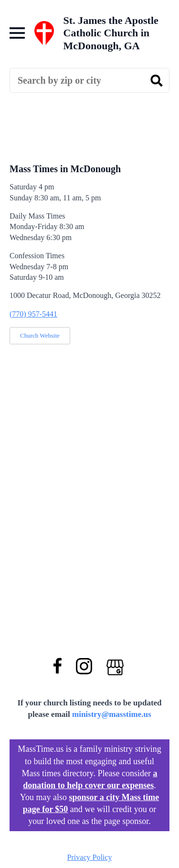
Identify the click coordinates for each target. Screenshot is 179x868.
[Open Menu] (17, 33)
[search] (157, 81)
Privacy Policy (90, 857)
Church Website (40, 335)
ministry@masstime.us (112, 714)
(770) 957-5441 (33, 314)
